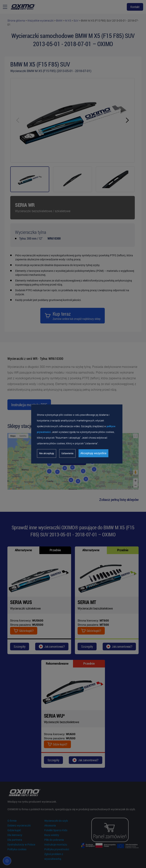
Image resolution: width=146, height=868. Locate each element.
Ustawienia (67, 453)
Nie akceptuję (47, 453)
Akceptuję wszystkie (93, 453)
